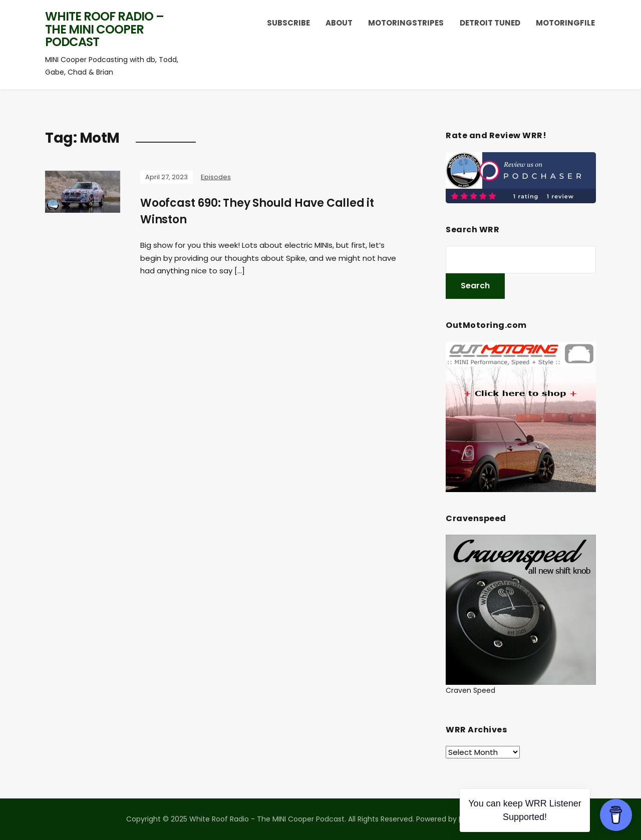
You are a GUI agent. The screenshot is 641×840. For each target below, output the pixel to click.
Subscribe (288, 23)
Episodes (216, 177)
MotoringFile (565, 23)
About (339, 23)
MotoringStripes (406, 23)
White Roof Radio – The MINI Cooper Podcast (104, 29)
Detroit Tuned (490, 23)
